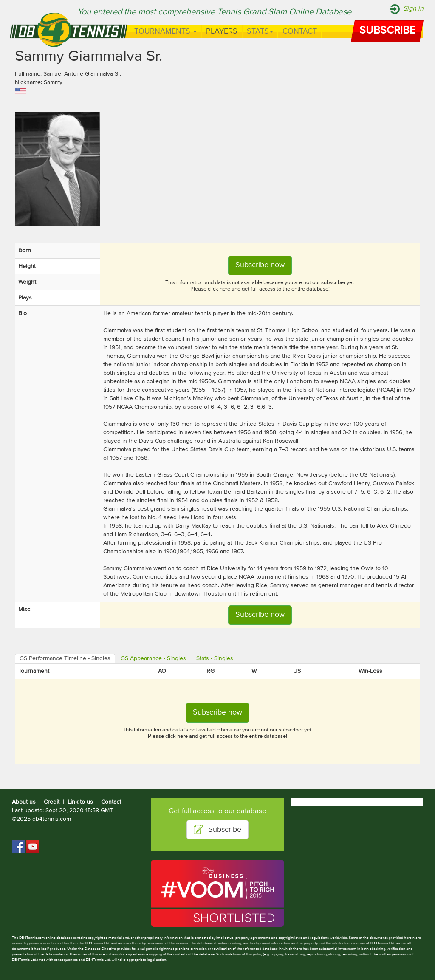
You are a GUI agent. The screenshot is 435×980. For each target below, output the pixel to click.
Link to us (80, 802)
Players (222, 31)
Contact (300, 31)
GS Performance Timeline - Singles (65, 658)
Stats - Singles (215, 658)
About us (24, 802)
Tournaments (165, 31)
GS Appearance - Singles (153, 658)
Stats (260, 31)
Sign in (413, 9)
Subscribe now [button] (260, 265)
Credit (52, 802)
